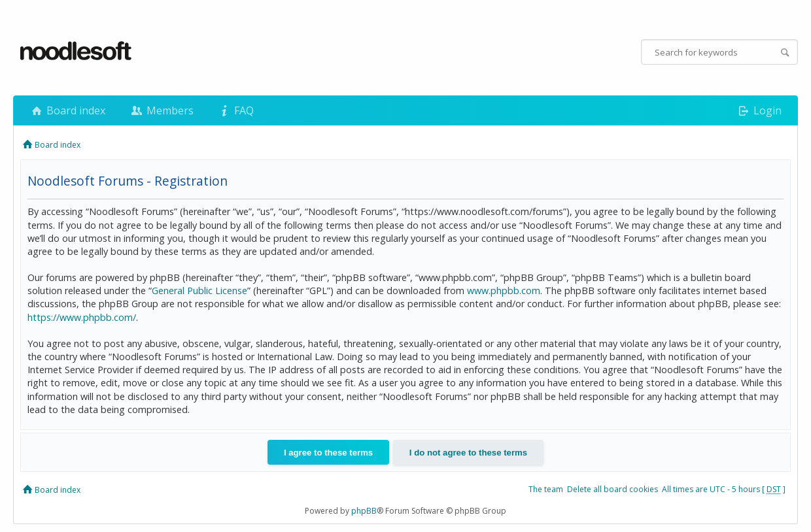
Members (161, 110)
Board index (67, 110)
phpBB (364, 511)
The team (546, 489)
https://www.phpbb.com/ (82, 317)
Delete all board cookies (613, 489)
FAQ (235, 110)
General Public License (199, 291)
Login (759, 110)
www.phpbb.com (504, 291)
